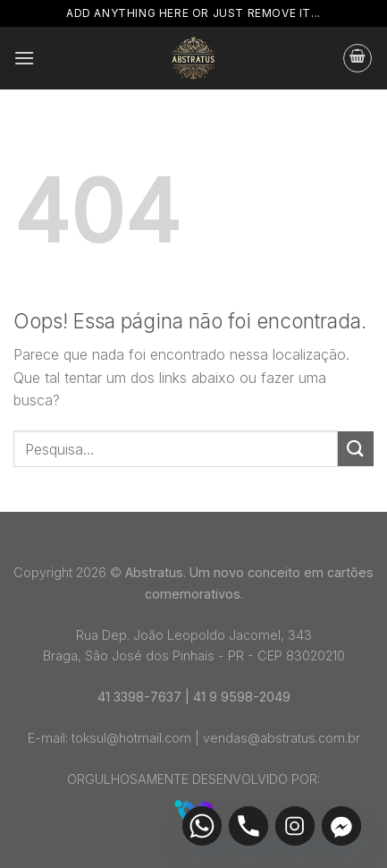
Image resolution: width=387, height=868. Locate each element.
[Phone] (248, 826)
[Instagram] (295, 826)
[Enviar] (356, 449)
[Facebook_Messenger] (341, 826)
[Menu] (24, 58)
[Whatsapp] (202, 826)
